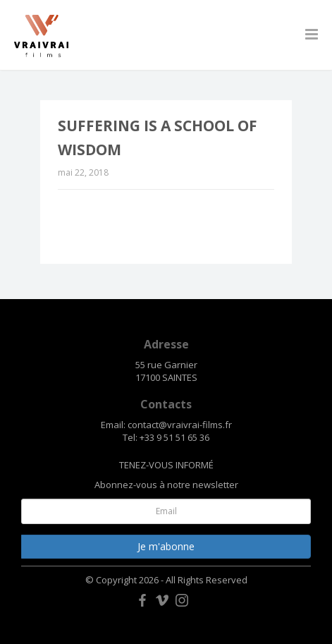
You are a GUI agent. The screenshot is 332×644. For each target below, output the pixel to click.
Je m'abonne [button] (166, 546)
